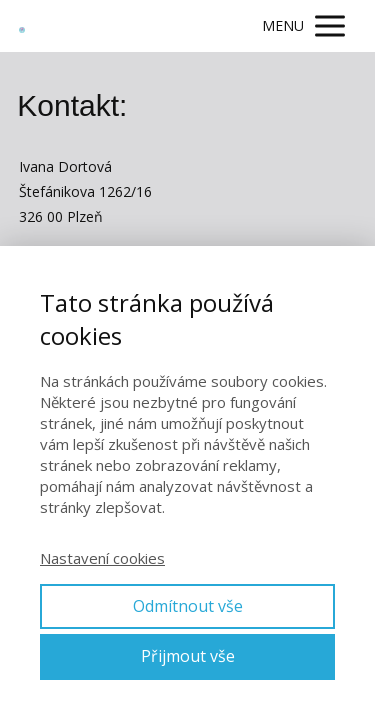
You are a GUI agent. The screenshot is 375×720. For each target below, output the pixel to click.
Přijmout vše (188, 656)
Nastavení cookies (102, 558)
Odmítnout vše (188, 606)
